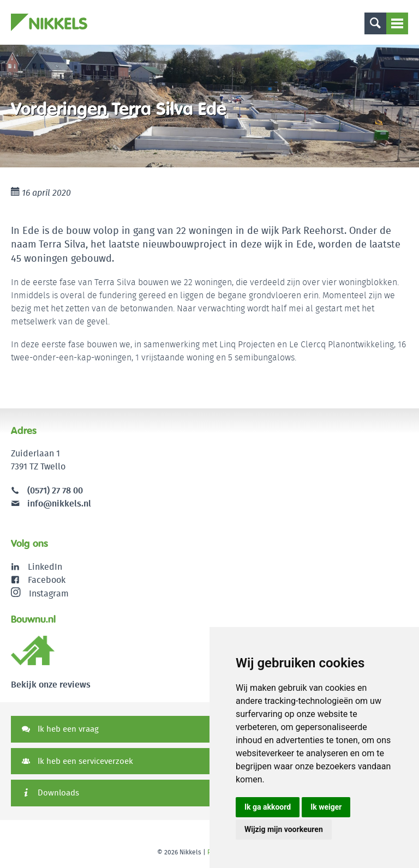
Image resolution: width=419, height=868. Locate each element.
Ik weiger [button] (326, 807)
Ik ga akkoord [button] (268, 807)
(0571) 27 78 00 (55, 490)
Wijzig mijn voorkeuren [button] (284, 829)
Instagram (40, 593)
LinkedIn (45, 567)
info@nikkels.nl (51, 504)
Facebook (47, 580)
